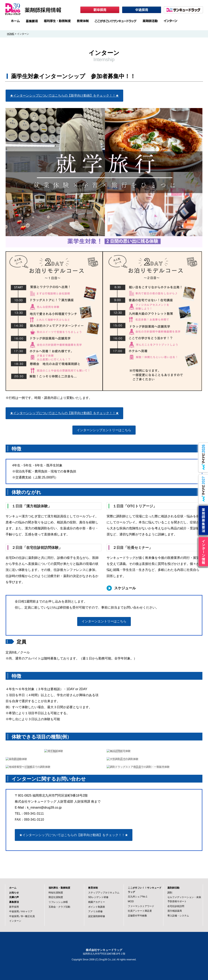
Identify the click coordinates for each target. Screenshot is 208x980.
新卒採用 (14, 907)
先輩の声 (14, 897)
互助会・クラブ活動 (59, 907)
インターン (15, 921)
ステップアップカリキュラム (104, 893)
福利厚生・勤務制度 (59, 888)
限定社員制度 (56, 897)
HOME (11, 34)
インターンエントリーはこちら (104, 621)
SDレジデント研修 (98, 897)
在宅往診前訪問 (176, 906)
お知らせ (14, 893)
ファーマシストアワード (141, 906)
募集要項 (14, 902)
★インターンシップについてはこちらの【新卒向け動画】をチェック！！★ (64, 96)
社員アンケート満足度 (140, 911)
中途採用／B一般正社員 (22, 916)
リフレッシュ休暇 (58, 902)
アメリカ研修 (95, 911)
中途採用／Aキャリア (21, 911)
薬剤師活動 (173, 888)
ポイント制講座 (97, 907)
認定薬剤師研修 (97, 916)
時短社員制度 (56, 893)
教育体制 (93, 888)
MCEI (131, 901)
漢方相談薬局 (175, 911)
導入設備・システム (178, 916)
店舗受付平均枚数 (137, 916)
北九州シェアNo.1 (138, 897)
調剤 (170, 893)
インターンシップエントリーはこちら (104, 430)
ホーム (13, 888)
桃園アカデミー (97, 902)
